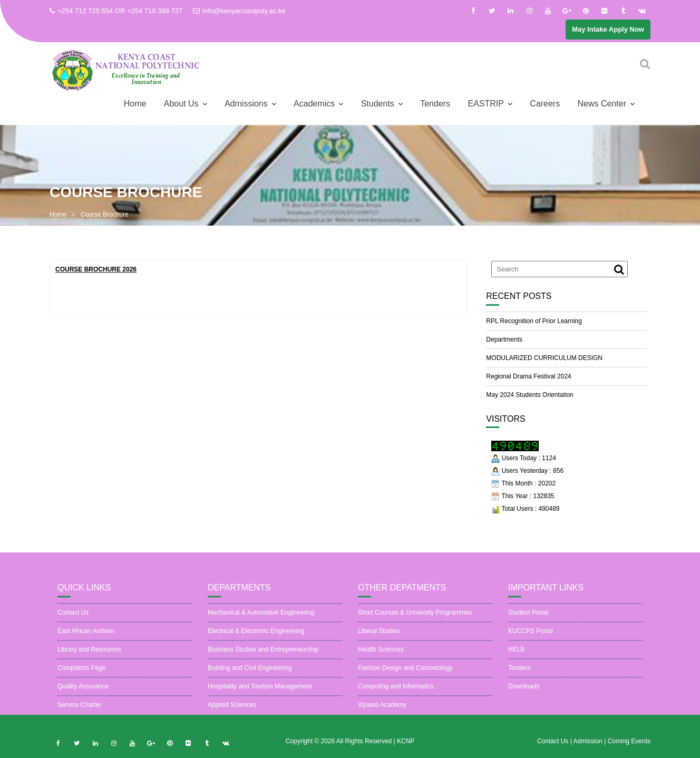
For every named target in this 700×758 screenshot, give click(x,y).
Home (135, 104)
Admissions (246, 104)
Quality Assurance (83, 695)
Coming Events (629, 750)
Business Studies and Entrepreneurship (263, 658)
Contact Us (73, 621)
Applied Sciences (232, 714)
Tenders (435, 104)
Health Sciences (381, 658)
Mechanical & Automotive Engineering (261, 621)
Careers (545, 104)
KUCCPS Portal (531, 640)
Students (378, 104)
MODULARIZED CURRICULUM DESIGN (544, 358)
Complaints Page (81, 677)
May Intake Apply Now (608, 29)
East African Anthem (86, 640)
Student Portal (528, 621)
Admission (589, 750)
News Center (602, 104)
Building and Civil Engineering (250, 677)
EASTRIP (485, 104)
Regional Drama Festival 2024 (528, 376)
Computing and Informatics (396, 695)
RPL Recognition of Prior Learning (534, 321)
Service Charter (79, 714)
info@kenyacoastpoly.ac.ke (239, 11)
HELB (516, 658)
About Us (181, 104)
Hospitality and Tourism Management (260, 695)
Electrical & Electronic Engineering (256, 640)
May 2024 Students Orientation (529, 395)
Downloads (524, 695)
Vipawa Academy (382, 714)
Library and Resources (89, 658)
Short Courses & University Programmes (415, 621)
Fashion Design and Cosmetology (405, 677)
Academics (314, 104)
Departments (504, 339)
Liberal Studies (379, 640)
